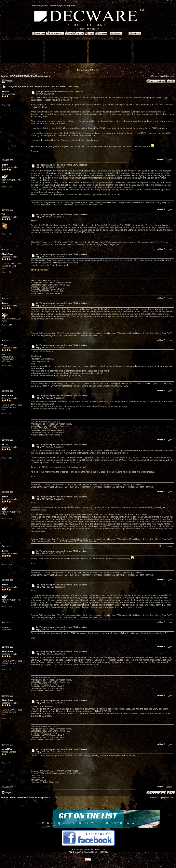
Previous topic (158, 76)
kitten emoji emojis (40, 270)
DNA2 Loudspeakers (40, 76)
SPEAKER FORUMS (19, 76)
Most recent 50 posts (88, 70)
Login (60, 6)
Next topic (170, 76)
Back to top (7, 160)
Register (71, 6)
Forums (5, 76)
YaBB (71, 852)
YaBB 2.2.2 (99, 849)
